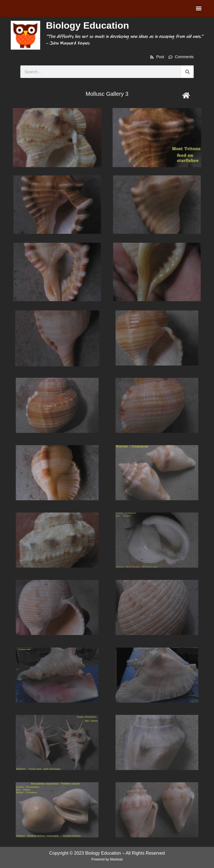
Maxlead (116, 859)
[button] (199, 8)
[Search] (187, 72)
